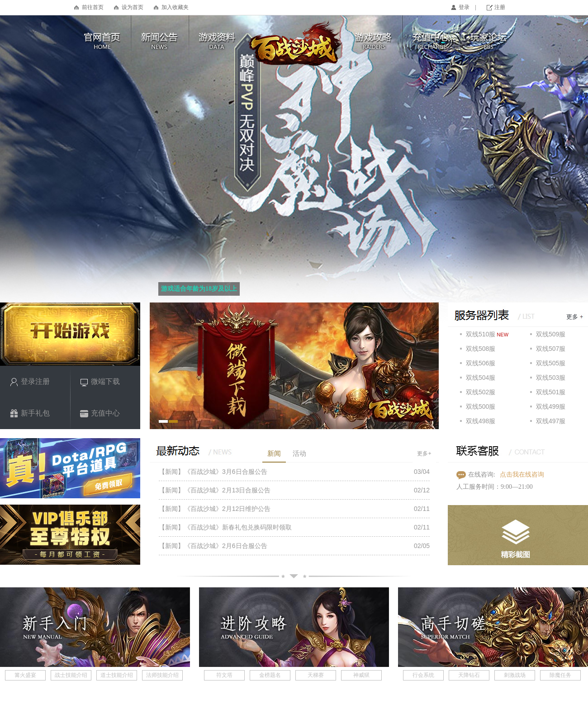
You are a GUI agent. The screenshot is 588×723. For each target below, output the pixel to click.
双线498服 (481, 421)
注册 (500, 7)
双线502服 (481, 392)
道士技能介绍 (117, 675)
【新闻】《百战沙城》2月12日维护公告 (215, 509)
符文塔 (224, 675)
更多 (572, 317)
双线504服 (481, 378)
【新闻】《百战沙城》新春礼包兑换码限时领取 (225, 527)
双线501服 (551, 392)
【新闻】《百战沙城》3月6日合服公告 (213, 472)
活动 (299, 453)
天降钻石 (469, 675)
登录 (464, 7)
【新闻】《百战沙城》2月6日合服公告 (213, 546)
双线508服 (481, 349)
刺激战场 (515, 675)
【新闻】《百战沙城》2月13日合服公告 (215, 490)
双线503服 (551, 378)
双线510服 (481, 334)
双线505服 (551, 363)
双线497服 (551, 421)
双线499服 (551, 406)
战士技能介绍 (71, 675)
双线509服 (551, 334)
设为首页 (133, 7)
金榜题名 (270, 675)
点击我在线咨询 (522, 474)
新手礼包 (30, 413)
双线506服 (481, 363)
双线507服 (551, 349)
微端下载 (100, 382)
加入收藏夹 (175, 7)
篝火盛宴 (25, 675)
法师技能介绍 (162, 675)
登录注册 (30, 382)
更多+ (424, 454)
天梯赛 (316, 675)
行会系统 (423, 675)
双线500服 (481, 406)
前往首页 (93, 7)
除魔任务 (560, 675)
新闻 (274, 453)
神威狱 (361, 675)
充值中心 (100, 413)
